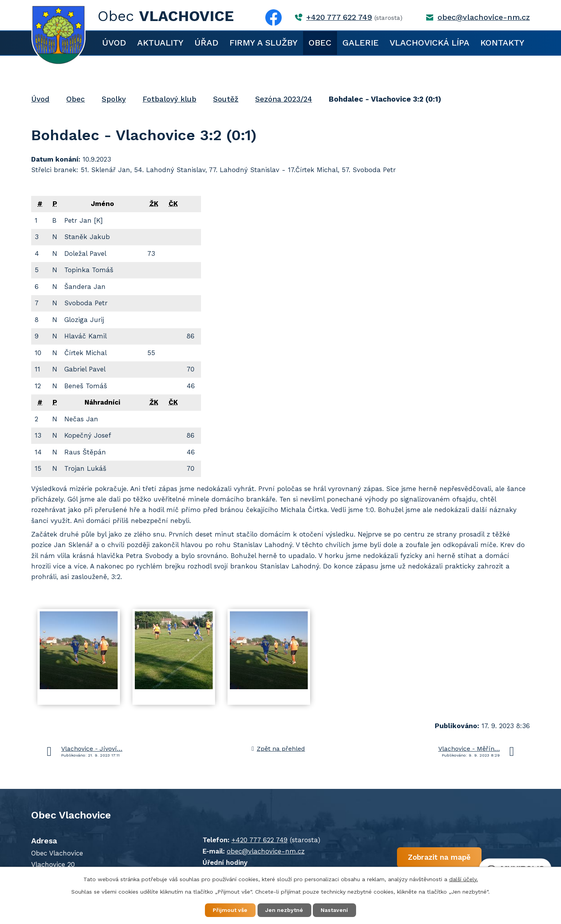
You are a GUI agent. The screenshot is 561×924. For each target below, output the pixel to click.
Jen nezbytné (284, 910)
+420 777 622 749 (339, 17)
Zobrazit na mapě (435, 858)
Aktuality (160, 43)
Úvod (114, 43)
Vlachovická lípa (430, 43)
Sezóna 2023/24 (284, 99)
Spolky (114, 99)
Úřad (206, 43)
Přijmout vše (230, 910)
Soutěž (226, 99)
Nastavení (335, 910)
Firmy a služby (264, 43)
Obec (320, 43)
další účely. (464, 879)
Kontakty (502, 43)
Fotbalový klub (169, 99)
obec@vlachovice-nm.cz (484, 17)
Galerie (361, 43)
